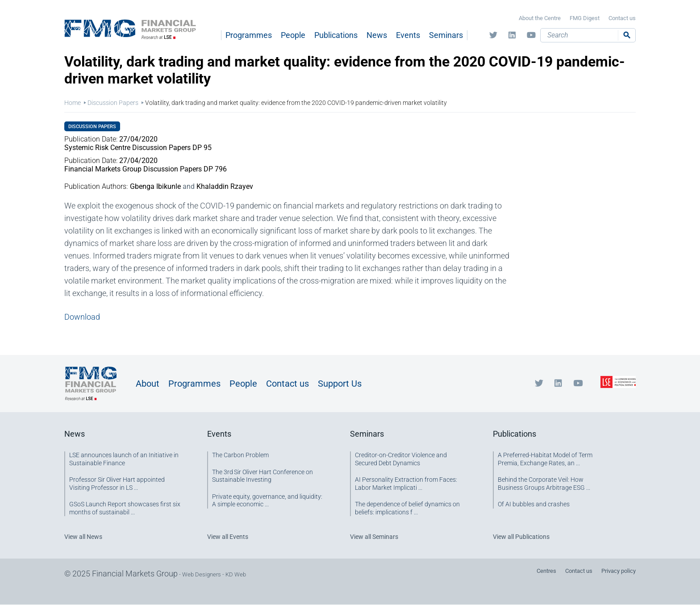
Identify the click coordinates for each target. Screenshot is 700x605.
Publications (336, 35)
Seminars (446, 35)
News (377, 35)
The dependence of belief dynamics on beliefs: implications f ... (407, 508)
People (293, 35)
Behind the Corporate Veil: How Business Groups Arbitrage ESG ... (544, 484)
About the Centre (540, 18)
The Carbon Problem (240, 455)
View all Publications (521, 537)
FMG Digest (585, 18)
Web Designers (202, 574)
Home (73, 103)
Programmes (249, 35)
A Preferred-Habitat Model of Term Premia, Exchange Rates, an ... (545, 459)
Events (408, 35)
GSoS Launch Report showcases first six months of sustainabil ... (125, 508)
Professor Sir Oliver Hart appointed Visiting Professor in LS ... (117, 484)
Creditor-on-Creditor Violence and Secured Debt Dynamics (401, 459)
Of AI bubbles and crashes (534, 504)
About (148, 384)
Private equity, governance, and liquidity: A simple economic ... (267, 501)
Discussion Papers (113, 103)
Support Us (340, 384)
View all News (83, 537)
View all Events (228, 537)
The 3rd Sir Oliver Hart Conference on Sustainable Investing (262, 476)
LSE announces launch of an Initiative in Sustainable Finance (124, 459)
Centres (546, 571)
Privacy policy (619, 571)
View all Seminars (374, 537)
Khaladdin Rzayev (225, 186)
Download (82, 317)
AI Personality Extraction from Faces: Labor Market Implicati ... (406, 484)
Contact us (622, 18)
